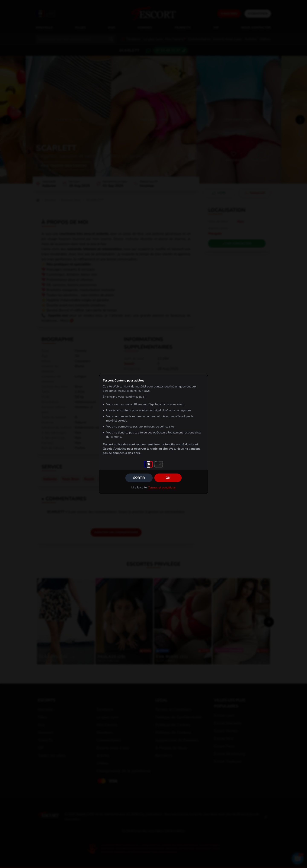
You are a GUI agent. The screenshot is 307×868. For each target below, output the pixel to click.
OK (168, 478)
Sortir (139, 478)
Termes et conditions (162, 487)
